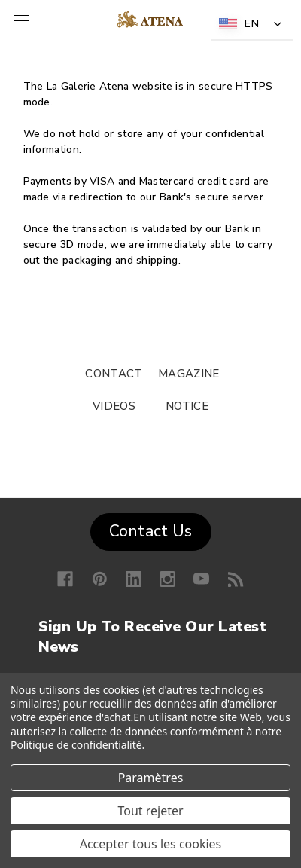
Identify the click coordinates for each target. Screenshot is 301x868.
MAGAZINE (189, 374)
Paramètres (151, 778)
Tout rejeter (150, 811)
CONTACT (114, 374)
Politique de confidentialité (76, 745)
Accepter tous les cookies (151, 844)
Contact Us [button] (151, 531)
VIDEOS (114, 406)
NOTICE (187, 406)
